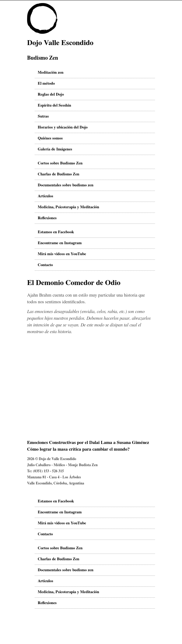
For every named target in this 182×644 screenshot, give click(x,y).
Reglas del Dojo (51, 95)
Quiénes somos (50, 138)
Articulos (45, 196)
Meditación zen (51, 73)
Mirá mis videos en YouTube (62, 254)
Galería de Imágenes (55, 149)
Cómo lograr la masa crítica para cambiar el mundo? (78, 449)
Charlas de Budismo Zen (59, 174)
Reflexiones (47, 218)
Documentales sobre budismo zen (66, 185)
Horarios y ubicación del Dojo (63, 127)
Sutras (43, 116)
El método (46, 84)
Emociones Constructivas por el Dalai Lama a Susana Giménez (88, 443)
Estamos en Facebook (56, 232)
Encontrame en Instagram (60, 243)
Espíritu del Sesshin (54, 106)
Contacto (45, 265)
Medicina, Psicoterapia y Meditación (68, 207)
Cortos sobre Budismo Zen (60, 163)
